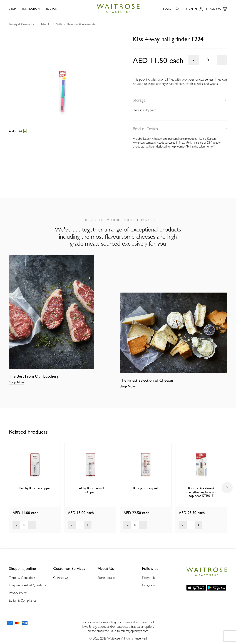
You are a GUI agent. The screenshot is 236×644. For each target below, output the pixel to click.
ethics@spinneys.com (135, 631)
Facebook (148, 578)
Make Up (45, 24)
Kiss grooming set (146, 488)
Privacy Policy (18, 593)
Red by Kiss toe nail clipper (90, 490)
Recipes (52, 9)
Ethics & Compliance (23, 600)
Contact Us (61, 578)
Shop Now (17, 382)
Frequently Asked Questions (28, 585)
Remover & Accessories (82, 24)
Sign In (194, 9)
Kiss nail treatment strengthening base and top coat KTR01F (201, 492)
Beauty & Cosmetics (22, 24)
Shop (12, 9)
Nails (59, 24)
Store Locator (107, 578)
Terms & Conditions (22, 578)
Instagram (148, 585)
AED (218, 9)
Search (171, 9)
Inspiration (31, 9)
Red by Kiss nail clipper (35, 488)
